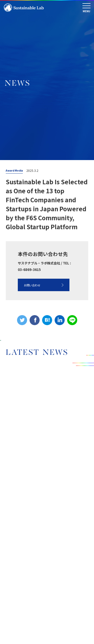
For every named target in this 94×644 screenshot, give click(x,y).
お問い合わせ (32, 284)
